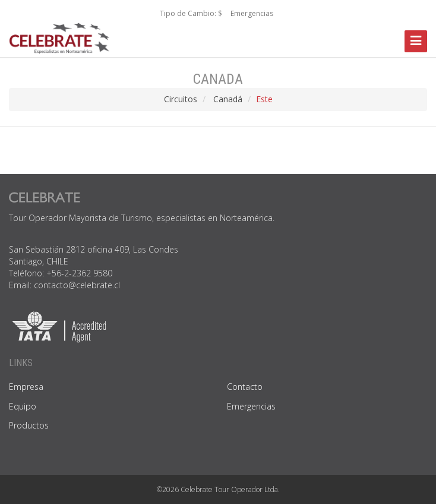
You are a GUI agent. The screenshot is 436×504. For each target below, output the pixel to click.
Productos (29, 425)
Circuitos (181, 99)
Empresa (26, 387)
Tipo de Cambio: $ (191, 13)
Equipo (23, 406)
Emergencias (252, 13)
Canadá (228, 99)
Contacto (245, 387)
